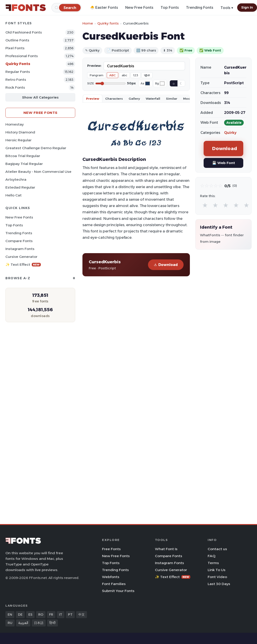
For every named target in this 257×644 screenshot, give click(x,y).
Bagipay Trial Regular (24, 164)
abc (124, 75)
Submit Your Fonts (118, 591)
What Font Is (166, 549)
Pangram (97, 75)
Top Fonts (170, 8)
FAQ (212, 556)
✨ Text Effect (23, 265)
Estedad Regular (20, 187)
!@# (147, 75)
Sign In (247, 7)
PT (70, 615)
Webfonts (111, 577)
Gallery (134, 99)
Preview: (94, 66)
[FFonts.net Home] (26, 8)
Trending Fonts (200, 8)
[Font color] (148, 83)
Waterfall (153, 99)
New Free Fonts (139, 8)
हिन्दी (52, 623)
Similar (172, 99)
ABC (113, 75)
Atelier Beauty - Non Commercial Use (38, 172)
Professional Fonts (22, 56)
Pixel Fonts (15, 48)
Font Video (217, 577)
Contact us (217, 549)
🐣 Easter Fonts (104, 8)
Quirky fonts (108, 23)
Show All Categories (40, 97)
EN (10, 615)
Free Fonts (111, 549)
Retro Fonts (16, 80)
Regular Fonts (18, 72)
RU (10, 623)
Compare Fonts (19, 241)
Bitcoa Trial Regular (23, 156)
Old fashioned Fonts (24, 32)
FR (51, 615)
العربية (23, 623)
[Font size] (110, 83)
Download (166, 265)
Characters (114, 99)
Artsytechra (16, 179)
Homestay (15, 124)
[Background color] (162, 83)
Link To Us (217, 570)
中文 (82, 615)
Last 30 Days (219, 584)
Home (88, 23)
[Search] (70, 8)
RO (41, 615)
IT (61, 615)
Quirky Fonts (18, 64)
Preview (93, 99)
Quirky (230, 133)
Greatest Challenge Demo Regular (36, 148)
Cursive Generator (21, 257)
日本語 (39, 623)
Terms (213, 563)
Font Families (114, 584)
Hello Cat (14, 195)
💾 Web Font (224, 163)
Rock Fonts (15, 87)
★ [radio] (205, 205)
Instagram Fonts (20, 249)
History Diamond (20, 132)
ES (30, 615)
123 (136, 75)
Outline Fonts (17, 40)
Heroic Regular (18, 140)
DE (20, 615)
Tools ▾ (227, 8)
